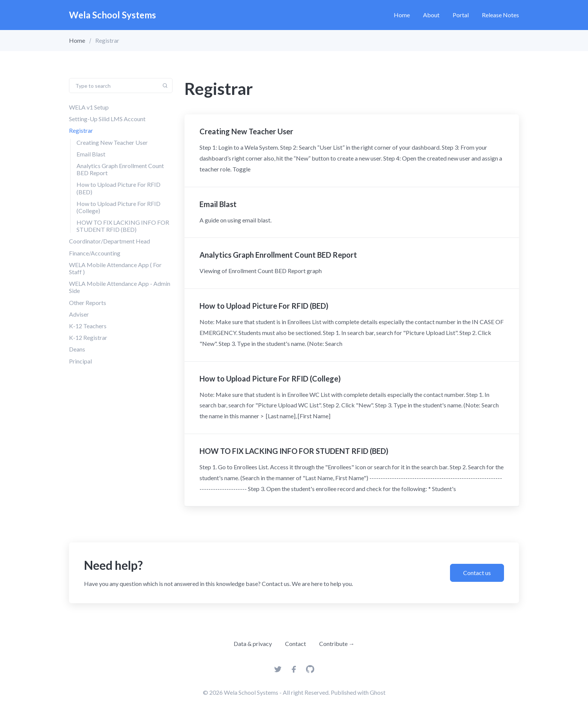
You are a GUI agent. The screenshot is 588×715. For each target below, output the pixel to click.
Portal (461, 15)
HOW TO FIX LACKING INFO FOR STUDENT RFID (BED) (123, 226)
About (431, 15)
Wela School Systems (112, 15)
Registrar (81, 130)
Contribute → (337, 644)
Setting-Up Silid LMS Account (107, 119)
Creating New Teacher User (112, 142)
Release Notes (500, 15)
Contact (295, 644)
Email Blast (91, 154)
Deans (77, 349)
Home (402, 15)
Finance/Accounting (95, 253)
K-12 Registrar (88, 337)
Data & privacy (253, 644)
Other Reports (88, 303)
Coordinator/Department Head (109, 241)
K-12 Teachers (88, 326)
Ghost (378, 692)
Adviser (79, 314)
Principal (80, 361)
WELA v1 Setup (89, 107)
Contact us (477, 573)
